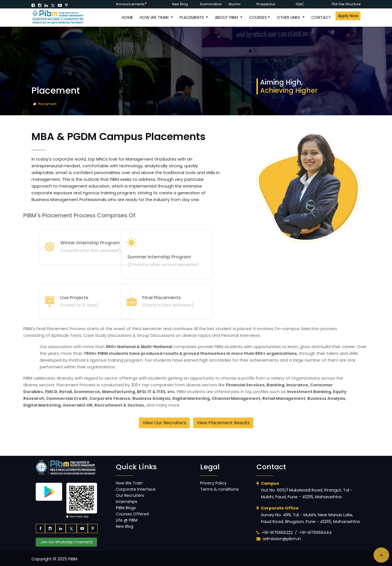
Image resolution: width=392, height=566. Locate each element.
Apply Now (348, 16)
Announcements (130, 4)
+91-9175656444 (316, 533)
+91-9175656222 (277, 533)
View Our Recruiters (164, 423)
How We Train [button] (155, 17)
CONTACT (321, 17)
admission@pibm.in (282, 539)
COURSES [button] (258, 17)
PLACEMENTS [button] (192, 17)
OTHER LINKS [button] (289, 17)
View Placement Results (223, 423)
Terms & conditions (219, 489)
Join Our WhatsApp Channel (66, 542)
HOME (127, 17)
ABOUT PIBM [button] (227, 17)
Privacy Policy (213, 483)
